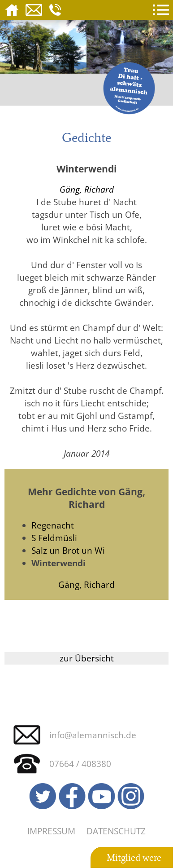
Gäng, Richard (87, 189)
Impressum (51, 831)
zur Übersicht (87, 658)
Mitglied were (134, 858)
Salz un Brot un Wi (68, 550)
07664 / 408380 (80, 764)
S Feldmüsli (54, 538)
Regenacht (53, 525)
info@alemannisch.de (93, 735)
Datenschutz (116, 831)
